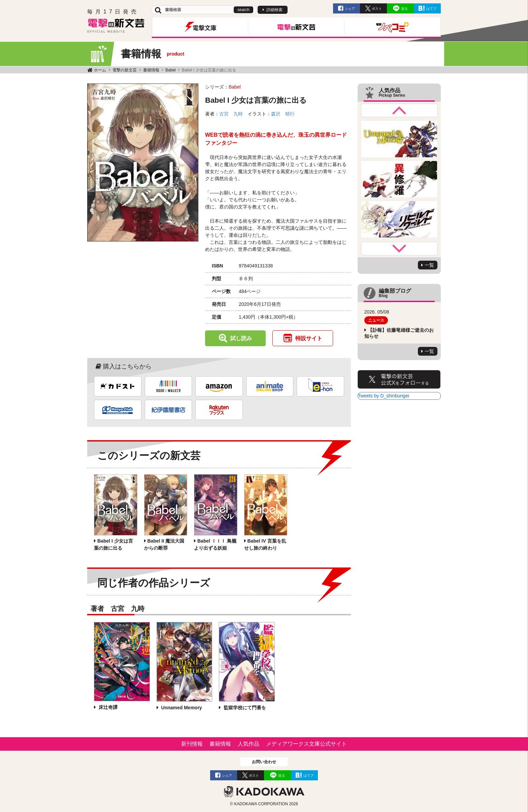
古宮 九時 (231, 114)
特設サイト (309, 338)
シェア (350, 9)
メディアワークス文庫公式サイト (306, 744)
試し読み (241, 338)
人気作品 (249, 744)
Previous (399, 110)
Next (399, 249)
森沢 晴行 (283, 114)
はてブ (431, 9)
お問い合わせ (264, 762)
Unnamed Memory (181, 708)
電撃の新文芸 (125, 70)
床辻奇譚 (107, 707)
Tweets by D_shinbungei (384, 396)
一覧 (429, 265)
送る (404, 9)
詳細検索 (274, 10)
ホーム (100, 70)
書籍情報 (151, 70)
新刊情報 (192, 744)
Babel (171, 70)
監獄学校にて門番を (244, 708)
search (243, 10)
